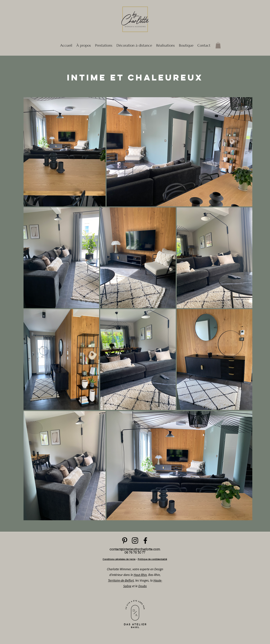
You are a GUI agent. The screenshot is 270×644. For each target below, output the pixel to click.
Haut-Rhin (140, 575)
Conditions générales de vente (119, 559)
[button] (104, 45)
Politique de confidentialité (152, 559)
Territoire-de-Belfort (121, 580)
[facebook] (145, 540)
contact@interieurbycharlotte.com (135, 550)
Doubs (143, 586)
